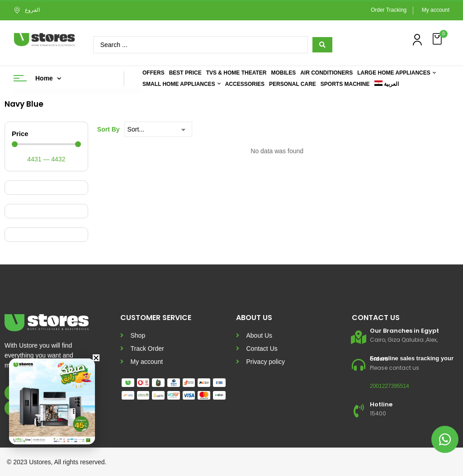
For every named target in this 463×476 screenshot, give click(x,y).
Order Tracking (389, 10)
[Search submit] (322, 45)
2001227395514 (390, 386)
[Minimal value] (46, 144)
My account (436, 10)
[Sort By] (158, 129)
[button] (438, 39)
